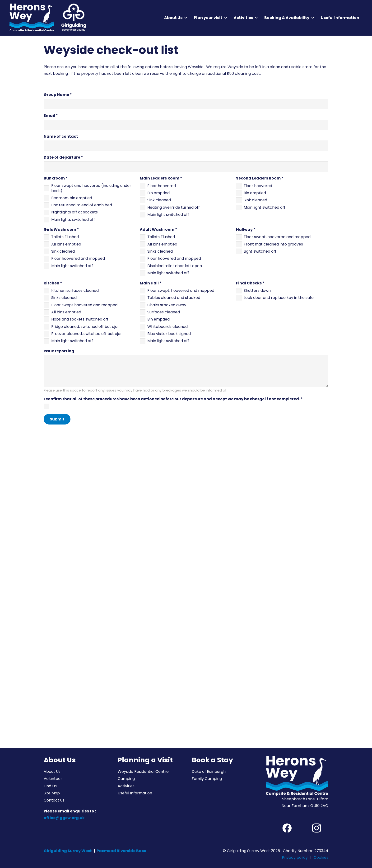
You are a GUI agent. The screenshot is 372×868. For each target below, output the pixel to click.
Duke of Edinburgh (209, 771)
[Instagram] (316, 828)
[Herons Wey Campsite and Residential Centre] (32, 18)
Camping (126, 779)
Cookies (321, 857)
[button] (185, 18)
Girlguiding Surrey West (68, 851)
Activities (126, 786)
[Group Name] (186, 104)
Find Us (50, 786)
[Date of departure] (186, 167)
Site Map (52, 793)
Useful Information (135, 793)
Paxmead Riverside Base (121, 851)
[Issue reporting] (186, 371)
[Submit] (57, 419)
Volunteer (53, 779)
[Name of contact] (186, 146)
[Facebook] (287, 828)
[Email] (186, 125)
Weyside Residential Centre (143, 771)
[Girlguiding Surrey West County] (73, 18)
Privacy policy (295, 857)
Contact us (54, 800)
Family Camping (207, 779)
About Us (52, 771)
